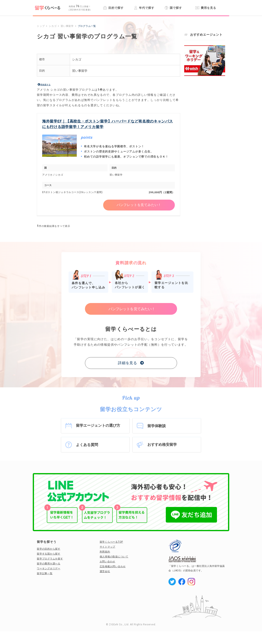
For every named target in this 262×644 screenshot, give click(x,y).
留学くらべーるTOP (111, 542)
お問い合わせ (108, 562)
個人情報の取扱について (114, 557)
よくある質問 (87, 445)
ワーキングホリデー (49, 569)
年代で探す (144, 8)
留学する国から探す (49, 554)
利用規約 (105, 552)
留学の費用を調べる (49, 564)
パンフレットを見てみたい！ (139, 205)
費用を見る (206, 8)
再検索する (45, 85)
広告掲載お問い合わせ (113, 566)
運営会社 (105, 571)
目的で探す (113, 8)
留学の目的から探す (49, 549)
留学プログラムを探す (50, 559)
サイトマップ (108, 547)
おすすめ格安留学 (162, 444)
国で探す (173, 8)
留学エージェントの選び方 (98, 425)
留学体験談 (157, 426)
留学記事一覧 (45, 573)
